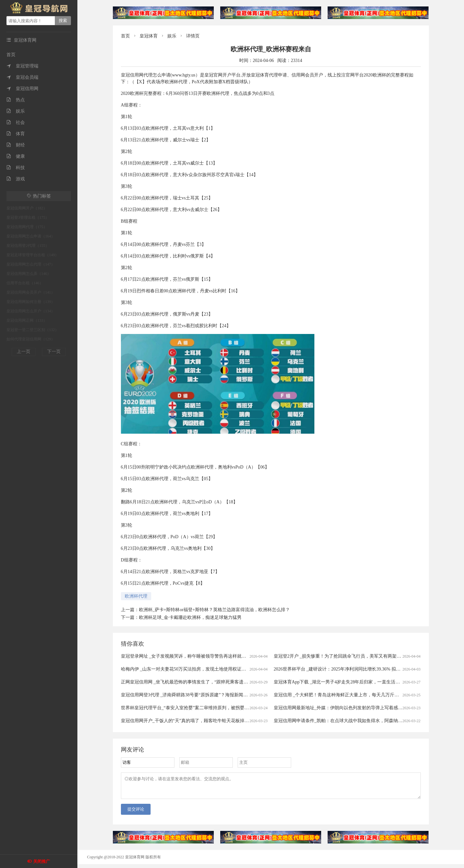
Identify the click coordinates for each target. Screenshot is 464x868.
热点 (16, 100)
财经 (16, 145)
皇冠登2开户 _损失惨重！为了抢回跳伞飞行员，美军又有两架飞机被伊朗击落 (351, 656)
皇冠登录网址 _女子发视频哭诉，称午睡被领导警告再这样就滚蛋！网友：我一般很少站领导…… (217, 656)
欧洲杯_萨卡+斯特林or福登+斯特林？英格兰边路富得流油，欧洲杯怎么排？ (214, 610)
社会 (16, 122)
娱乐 (16, 111)
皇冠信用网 (22, 89)
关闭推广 (42, 861)
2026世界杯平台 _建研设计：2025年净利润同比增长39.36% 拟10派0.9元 (345, 669)
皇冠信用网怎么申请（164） (31, 236)
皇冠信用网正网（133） (27, 320)
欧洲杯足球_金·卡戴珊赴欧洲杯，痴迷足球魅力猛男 (190, 617)
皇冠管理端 (22, 66)
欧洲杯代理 (136, 596)
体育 (16, 134)
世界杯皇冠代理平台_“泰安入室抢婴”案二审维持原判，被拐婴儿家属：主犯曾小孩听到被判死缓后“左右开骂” (230, 708)
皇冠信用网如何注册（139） (31, 302)
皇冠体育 (149, 36)
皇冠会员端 (22, 77)
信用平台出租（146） (25, 283)
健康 (16, 156)
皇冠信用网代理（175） (27, 227)
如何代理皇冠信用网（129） (31, 339)
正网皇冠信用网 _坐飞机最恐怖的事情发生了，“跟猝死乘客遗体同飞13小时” (197, 682)
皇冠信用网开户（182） (27, 208)
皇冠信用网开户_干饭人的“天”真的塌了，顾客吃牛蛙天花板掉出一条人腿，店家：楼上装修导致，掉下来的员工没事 (237, 721)
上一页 (24, 352)
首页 (11, 55)
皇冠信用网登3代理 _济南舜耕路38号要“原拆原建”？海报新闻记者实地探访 (196, 695)
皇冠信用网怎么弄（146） (29, 274)
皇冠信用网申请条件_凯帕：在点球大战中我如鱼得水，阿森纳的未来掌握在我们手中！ (361, 721)
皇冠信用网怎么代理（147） (31, 264)
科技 (16, 168)
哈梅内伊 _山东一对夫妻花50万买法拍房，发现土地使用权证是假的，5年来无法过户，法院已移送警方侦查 (228, 669)
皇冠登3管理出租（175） (28, 217)
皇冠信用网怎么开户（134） (31, 311)
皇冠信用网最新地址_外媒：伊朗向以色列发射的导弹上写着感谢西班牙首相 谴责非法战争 (364, 708)
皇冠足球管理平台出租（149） (33, 255)
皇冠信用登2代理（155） (28, 246)
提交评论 (136, 813)
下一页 (54, 352)
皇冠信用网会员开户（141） (31, 292)
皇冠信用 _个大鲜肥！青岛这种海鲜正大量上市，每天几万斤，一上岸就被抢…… (355, 695)
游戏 (16, 179)
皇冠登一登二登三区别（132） (33, 330)
